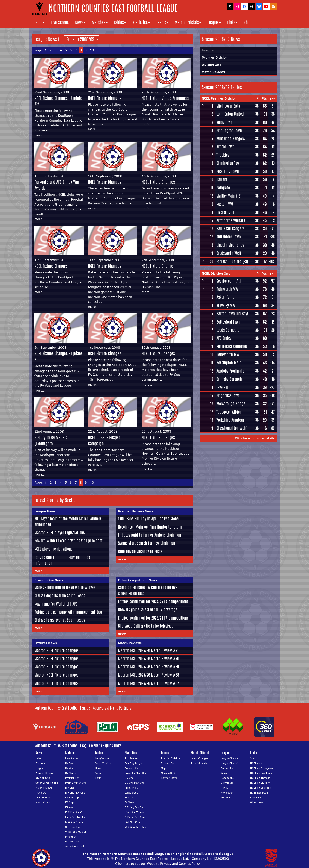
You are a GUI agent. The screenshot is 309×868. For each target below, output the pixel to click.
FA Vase (70, 807)
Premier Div (72, 778)
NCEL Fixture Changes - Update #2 (58, 101)
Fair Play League (134, 763)
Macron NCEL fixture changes (56, 650)
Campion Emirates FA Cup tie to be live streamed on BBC (148, 590)
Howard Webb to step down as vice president (68, 541)
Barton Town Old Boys (232, 314)
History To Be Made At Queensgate (51, 441)
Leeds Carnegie (228, 330)
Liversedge (224, 212)
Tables (120, 22)
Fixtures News (46, 643)
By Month (71, 773)
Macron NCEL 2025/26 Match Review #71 (148, 650)
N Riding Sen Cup (75, 822)
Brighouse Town (228, 395)
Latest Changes (200, 758)
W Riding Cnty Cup (76, 832)
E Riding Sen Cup (75, 812)
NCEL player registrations (53, 549)
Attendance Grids (75, 846)
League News (45, 511)
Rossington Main (229, 363)
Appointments (199, 763)
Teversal (222, 387)
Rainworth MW (227, 289)
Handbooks (227, 778)
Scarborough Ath (229, 281)
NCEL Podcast (43, 798)
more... (39, 135)
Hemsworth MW (228, 354)
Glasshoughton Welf (231, 428)
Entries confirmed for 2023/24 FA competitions (153, 618)
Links (232, 22)
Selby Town (224, 122)
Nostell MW (225, 204)
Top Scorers (132, 758)
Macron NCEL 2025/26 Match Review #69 (148, 667)
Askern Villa (225, 297)
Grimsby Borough (229, 379)
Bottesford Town (228, 322)
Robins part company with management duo (68, 612)
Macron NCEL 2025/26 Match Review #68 (148, 675)
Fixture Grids (73, 841)
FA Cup (69, 802)
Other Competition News (138, 580)
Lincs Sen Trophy (75, 817)
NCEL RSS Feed (259, 793)
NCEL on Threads (260, 778)
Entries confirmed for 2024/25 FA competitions (153, 601)
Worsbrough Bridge (231, 404)
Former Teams (169, 778)
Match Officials (188, 22)
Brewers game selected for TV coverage (148, 610)
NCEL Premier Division (219, 98)
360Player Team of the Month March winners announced (68, 522)
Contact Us (227, 768)
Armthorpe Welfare (231, 220)
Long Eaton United (230, 114)
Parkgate (223, 188)
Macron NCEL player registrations (59, 533)
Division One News (49, 580)
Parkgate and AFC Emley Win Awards (57, 185)
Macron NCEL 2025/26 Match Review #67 (148, 683)
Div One (70, 788)
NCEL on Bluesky (260, 783)
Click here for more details (255, 438)
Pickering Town (228, 171)
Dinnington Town (229, 163)
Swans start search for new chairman (147, 543)
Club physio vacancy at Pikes (140, 551)
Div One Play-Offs (75, 793)
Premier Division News (136, 511)
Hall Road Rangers (230, 229)
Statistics (141, 22)
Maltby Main (226, 196)
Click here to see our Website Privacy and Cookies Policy (158, 863)
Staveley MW (226, 305)
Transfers (41, 793)
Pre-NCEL (226, 798)
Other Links (257, 802)
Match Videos (43, 802)
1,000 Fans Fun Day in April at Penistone (148, 519)
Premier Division (215, 57)
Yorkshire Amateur (230, 420)
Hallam (222, 179)
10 (92, 50)
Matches (100, 22)
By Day (69, 763)
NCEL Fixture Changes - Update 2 (58, 357)
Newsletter (227, 793)
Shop (248, 22)
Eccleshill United (229, 261)
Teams (162, 22)
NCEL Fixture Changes (105, 98)
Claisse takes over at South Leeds (60, 620)
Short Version (103, 763)
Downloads (227, 783)
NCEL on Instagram (261, 768)
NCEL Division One (216, 273)
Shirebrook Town (229, 237)
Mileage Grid (168, 773)
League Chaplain (230, 763)
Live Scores (60, 22)
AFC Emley (224, 338)
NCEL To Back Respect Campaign (105, 441)
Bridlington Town (229, 130)
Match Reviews (130, 643)
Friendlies (71, 837)
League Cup (72, 798)
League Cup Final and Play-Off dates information (62, 560)
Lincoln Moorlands (230, 245)
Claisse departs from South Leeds (60, 596)
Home (40, 22)
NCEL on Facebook (261, 773)
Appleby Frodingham (232, 371)
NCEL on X (256, 763)
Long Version (103, 758)
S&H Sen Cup (73, 827)
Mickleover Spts (228, 106)
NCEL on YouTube (260, 788)
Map (163, 768)
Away (98, 773)
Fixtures (40, 763)
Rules (224, 773)
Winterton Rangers (230, 139)
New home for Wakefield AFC (56, 604)
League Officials (229, 758)
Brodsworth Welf (229, 253)
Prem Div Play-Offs (76, 783)
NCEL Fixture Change (157, 266)
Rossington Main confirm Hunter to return (150, 527)
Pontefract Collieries (232, 346)
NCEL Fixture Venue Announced (166, 98)
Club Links (256, 798)
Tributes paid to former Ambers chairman (150, 535)
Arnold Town (225, 147)
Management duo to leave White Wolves (65, 587)
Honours (226, 788)
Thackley (223, 155)
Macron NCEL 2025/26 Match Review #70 (148, 659)
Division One (211, 65)
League (214, 22)
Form (98, 778)
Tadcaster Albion (229, 412)
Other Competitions (47, 783)
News (80, 22)
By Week (70, 768)
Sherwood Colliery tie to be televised (146, 626)
